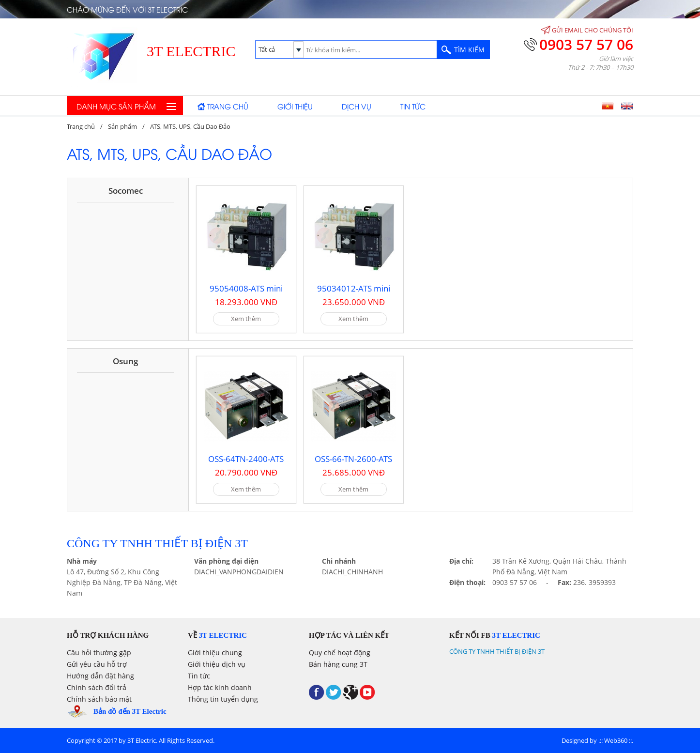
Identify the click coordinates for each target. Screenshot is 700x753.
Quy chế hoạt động (340, 653)
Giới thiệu (295, 106)
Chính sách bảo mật (99, 699)
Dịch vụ (357, 106)
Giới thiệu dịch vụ (217, 664)
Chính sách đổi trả (97, 687)
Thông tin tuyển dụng (223, 699)
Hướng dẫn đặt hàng (100, 676)
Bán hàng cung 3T (338, 664)
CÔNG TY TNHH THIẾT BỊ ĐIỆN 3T (497, 651)
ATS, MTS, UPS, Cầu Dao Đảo (190, 126)
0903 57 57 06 (586, 44)
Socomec (126, 191)
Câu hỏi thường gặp (99, 653)
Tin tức (413, 106)
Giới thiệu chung (215, 653)
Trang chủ (228, 106)
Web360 (616, 740)
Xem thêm (246, 319)
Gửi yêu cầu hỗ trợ (97, 664)
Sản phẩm (122, 126)
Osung (125, 361)
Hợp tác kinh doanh (220, 687)
